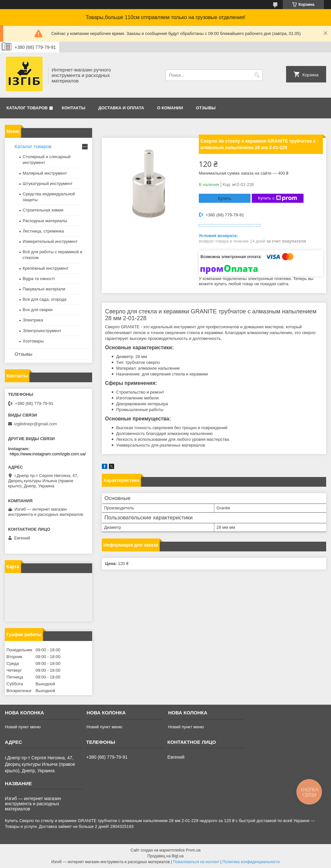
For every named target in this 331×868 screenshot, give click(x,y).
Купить (224, 198)
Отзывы (206, 108)
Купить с (278, 198)
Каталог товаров (27, 108)
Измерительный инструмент (50, 241)
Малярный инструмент (45, 173)
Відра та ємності (39, 279)
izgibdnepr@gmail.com (36, 424)
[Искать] (257, 75)
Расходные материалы (45, 221)
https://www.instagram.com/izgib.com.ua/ (48, 454)
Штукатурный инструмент (48, 184)
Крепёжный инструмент (46, 268)
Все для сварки (38, 310)
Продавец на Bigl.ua (165, 856)
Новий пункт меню (23, 727)
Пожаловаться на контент (196, 862)
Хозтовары (33, 341)
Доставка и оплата (121, 108)
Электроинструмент (42, 331)
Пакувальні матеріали (44, 289)
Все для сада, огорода (45, 299)
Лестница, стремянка (43, 231)
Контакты (74, 108)
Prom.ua (193, 850)
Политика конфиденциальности (251, 862)
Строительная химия (43, 210)
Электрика (33, 320)
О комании (170, 108)
